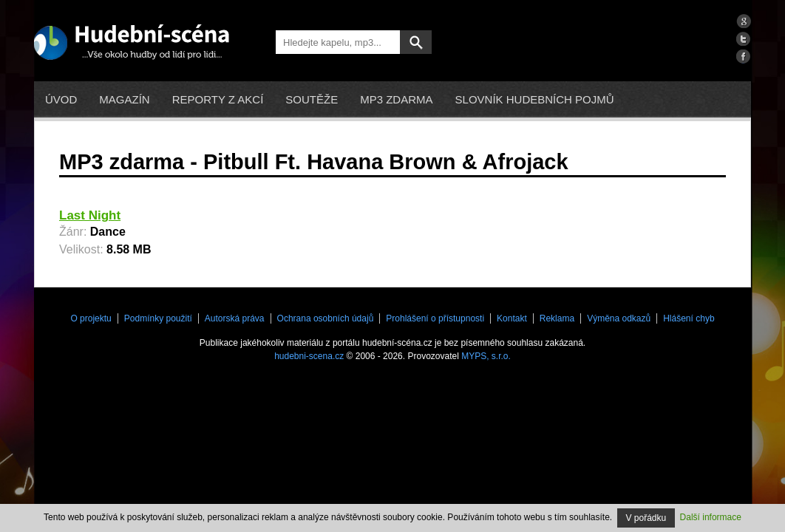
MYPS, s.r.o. (486, 356)
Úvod (61, 99)
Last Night (90, 215)
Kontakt (512, 318)
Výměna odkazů (619, 318)
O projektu (91, 318)
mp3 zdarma (396, 99)
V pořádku (646, 518)
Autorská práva (235, 318)
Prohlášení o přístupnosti (435, 318)
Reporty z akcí (218, 99)
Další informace (711, 517)
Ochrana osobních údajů (326, 318)
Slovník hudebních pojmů (535, 99)
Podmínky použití (158, 318)
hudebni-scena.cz (309, 356)
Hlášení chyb (689, 318)
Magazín (124, 99)
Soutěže (312, 99)
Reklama (557, 318)
